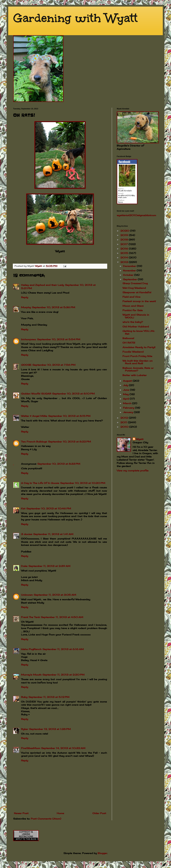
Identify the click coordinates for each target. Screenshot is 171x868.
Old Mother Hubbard (136, 327)
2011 (124, 422)
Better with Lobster (135, 375)
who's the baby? (133, 322)
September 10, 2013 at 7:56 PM (54, 365)
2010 (125, 427)
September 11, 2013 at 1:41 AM (53, 534)
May (126, 394)
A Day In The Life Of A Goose (40, 483)
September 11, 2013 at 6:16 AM (63, 649)
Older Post (99, 813)
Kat (23, 508)
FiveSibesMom (31, 748)
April (126, 399)
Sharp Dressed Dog (135, 283)
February (129, 408)
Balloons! (128, 338)
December (130, 266)
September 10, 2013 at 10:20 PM (83, 483)
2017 (124, 244)
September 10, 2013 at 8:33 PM (59, 464)
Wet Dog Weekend (134, 288)
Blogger (102, 853)
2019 (125, 235)
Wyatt (140, 439)
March (128, 403)
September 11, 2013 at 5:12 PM (49, 697)
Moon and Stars (133, 306)
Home (60, 813)
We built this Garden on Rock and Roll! (138, 362)
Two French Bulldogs (34, 442)
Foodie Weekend (133, 352)
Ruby (24, 697)
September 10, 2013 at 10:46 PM (49, 508)
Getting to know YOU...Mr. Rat (139, 332)
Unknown (27, 595)
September (130, 279)
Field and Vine (131, 297)
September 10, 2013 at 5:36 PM (54, 307)
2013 (125, 262)
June (126, 390)
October (129, 275)
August (128, 381)
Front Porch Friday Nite (137, 356)
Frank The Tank (30, 617)
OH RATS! (129, 343)
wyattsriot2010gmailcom (136, 215)
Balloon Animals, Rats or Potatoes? (138, 369)
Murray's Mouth (31, 675)
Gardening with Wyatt (75, 18)
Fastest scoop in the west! (139, 301)
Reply (25, 297)
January (128, 412)
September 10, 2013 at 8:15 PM (69, 416)
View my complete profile (133, 470)
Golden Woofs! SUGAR (36, 394)
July (126, 385)
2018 (125, 240)
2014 (125, 257)
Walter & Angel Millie (34, 416)
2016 (125, 249)
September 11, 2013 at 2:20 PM (63, 675)
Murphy (26, 307)
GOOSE (26, 365)
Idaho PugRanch (31, 649)
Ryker (25, 729)
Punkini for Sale (133, 310)
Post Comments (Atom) (46, 819)
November (130, 270)
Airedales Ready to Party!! (139, 347)
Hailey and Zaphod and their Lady (43, 285)
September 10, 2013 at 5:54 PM (59, 339)
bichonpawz (29, 339)
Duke (24, 566)
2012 (125, 418)
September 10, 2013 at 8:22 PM (69, 442)
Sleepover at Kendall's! (137, 292)
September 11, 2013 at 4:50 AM (62, 617)
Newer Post (21, 813)
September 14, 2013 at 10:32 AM (63, 748)
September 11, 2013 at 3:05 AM (55, 595)
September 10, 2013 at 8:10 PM (73, 394)
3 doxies (27, 534)
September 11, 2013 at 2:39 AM (49, 566)
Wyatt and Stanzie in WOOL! (136, 316)
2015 (125, 253)
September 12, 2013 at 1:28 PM (50, 729)
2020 (125, 231)
